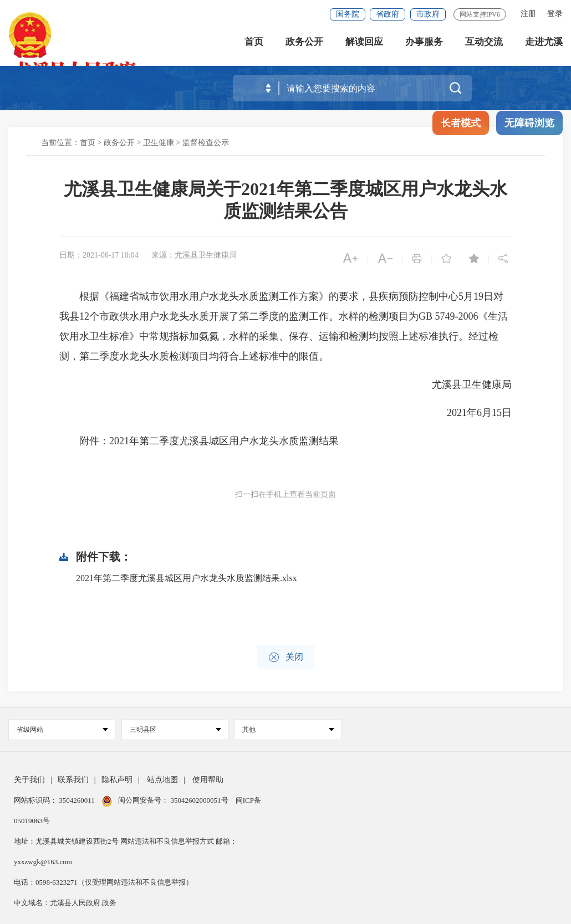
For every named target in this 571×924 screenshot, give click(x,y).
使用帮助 (208, 780)
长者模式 (461, 123)
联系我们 (73, 780)
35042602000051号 (200, 800)
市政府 (428, 14)
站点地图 (162, 780)
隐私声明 (117, 780)
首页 (254, 44)
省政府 (388, 14)
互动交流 (484, 44)
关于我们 (29, 780)
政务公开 (304, 44)
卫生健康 (159, 143)
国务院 (348, 14)
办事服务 (424, 44)
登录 (555, 14)
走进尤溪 (544, 44)
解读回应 (364, 44)
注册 (528, 14)
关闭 (286, 657)
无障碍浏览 (529, 123)
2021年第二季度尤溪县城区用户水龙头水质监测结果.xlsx (187, 578)
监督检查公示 (206, 143)
